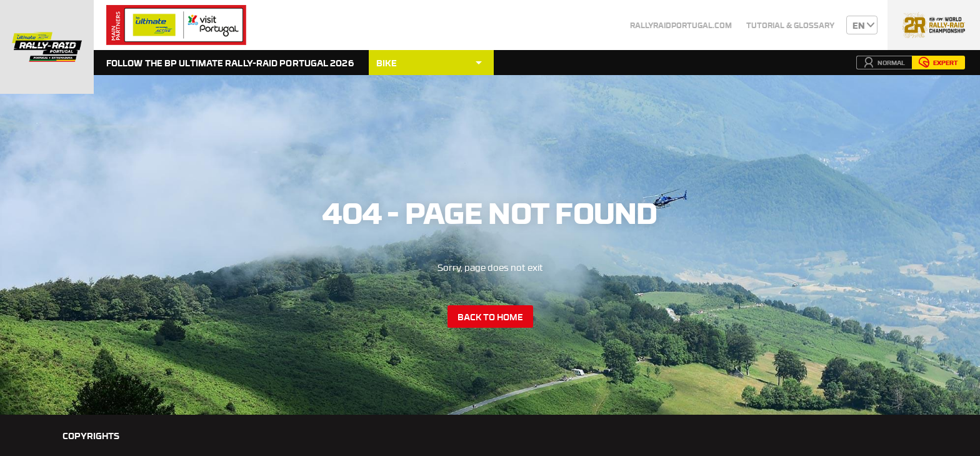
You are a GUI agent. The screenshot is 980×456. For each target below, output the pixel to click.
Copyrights (91, 435)
